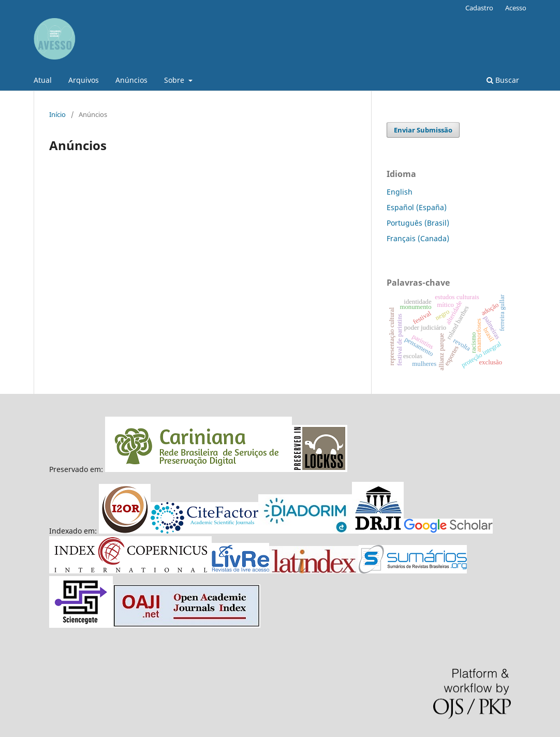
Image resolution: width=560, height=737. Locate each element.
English (400, 192)
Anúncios (131, 80)
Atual (43, 80)
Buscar (503, 80)
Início (57, 114)
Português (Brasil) (418, 223)
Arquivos (84, 80)
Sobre (175, 80)
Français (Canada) (418, 238)
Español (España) (417, 207)
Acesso (516, 8)
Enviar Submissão (423, 130)
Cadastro (479, 8)
